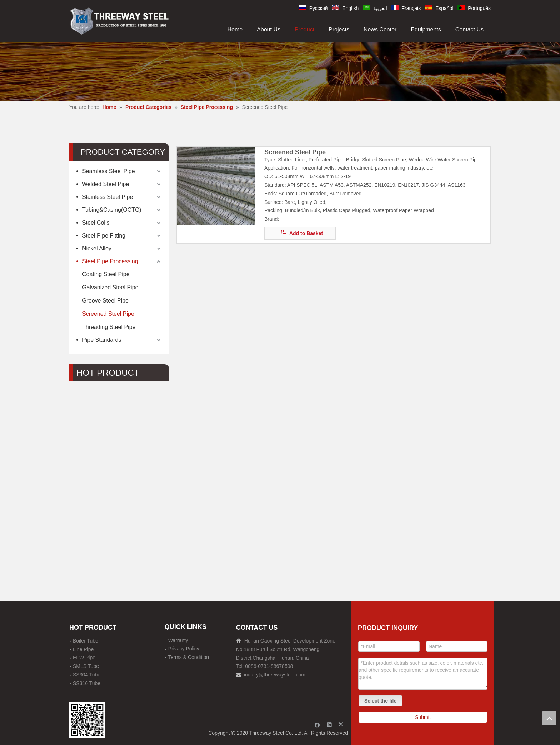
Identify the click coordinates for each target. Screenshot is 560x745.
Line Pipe (83, 649)
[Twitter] (342, 724)
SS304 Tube (87, 675)
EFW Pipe (84, 657)
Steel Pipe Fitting (104, 236)
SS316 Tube (87, 683)
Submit (423, 717)
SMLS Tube (86, 666)
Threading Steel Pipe (109, 327)
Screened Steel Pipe (108, 314)
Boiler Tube (86, 641)
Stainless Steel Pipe (107, 197)
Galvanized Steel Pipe (110, 287)
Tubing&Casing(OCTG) (112, 210)
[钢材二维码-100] (87, 720)
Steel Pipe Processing (110, 261)
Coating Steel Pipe (106, 274)
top (549, 718)
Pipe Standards (102, 340)
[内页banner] (280, 71)
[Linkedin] (329, 724)
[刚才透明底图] (119, 21)
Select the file (380, 701)
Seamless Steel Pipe (109, 171)
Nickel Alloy (97, 248)
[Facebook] (317, 724)
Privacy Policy (184, 649)
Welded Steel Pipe (106, 184)
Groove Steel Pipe (105, 301)
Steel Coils (96, 223)
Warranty (178, 640)
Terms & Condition (189, 657)
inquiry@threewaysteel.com (275, 675)
